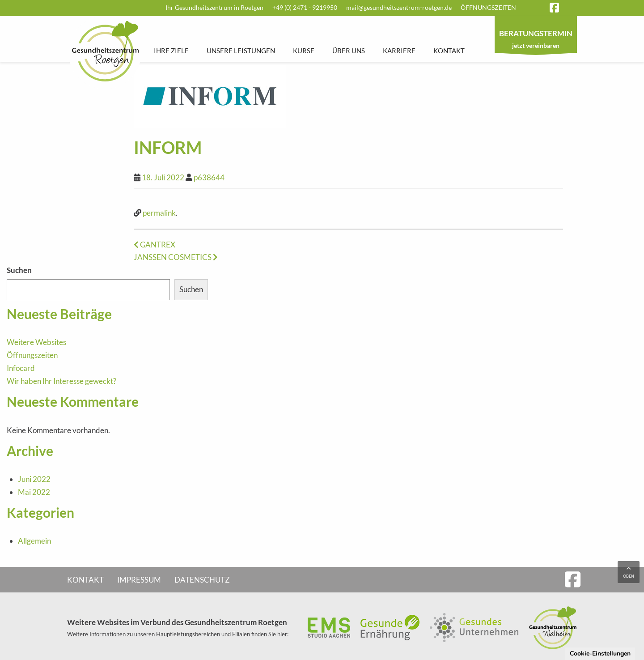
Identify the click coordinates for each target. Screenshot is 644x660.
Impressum (139, 580)
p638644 (209, 177)
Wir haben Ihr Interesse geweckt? (61, 381)
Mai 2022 (34, 492)
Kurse (304, 51)
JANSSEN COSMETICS (176, 257)
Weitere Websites (36, 342)
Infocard (21, 368)
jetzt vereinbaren (536, 40)
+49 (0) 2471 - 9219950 (305, 7)
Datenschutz (202, 580)
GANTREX (155, 245)
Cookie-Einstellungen (600, 654)
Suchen (19, 270)
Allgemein (34, 541)
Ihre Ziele (171, 51)
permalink (159, 213)
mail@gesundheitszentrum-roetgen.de (399, 7)
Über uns (349, 51)
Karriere (399, 51)
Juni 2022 (34, 479)
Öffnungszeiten (488, 7)
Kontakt (449, 51)
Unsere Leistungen (241, 51)
